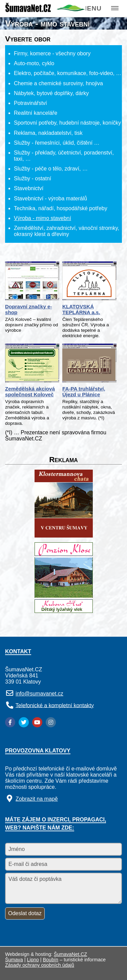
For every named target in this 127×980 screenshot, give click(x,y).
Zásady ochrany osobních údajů (40, 965)
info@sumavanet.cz (39, 694)
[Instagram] (51, 722)
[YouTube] (37, 722)
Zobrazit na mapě (37, 799)
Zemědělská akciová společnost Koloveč (30, 392)
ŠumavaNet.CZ (70, 954)
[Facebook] (10, 722)
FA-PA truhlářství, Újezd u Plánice (84, 392)
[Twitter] (24, 722)
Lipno (33, 960)
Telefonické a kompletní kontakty (55, 705)
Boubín (51, 960)
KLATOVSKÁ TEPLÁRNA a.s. (81, 309)
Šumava (14, 960)
